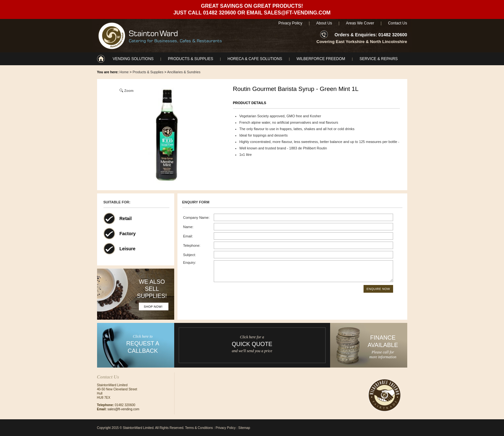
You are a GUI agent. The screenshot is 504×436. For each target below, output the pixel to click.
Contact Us (397, 23)
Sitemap (244, 428)
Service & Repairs (378, 59)
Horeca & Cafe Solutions (255, 59)
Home (124, 72)
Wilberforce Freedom (321, 59)
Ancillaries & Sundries (184, 72)
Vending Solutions (133, 59)
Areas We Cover (360, 23)
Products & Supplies (190, 59)
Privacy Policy (290, 23)
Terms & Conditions (199, 428)
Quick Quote (252, 344)
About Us (324, 23)
